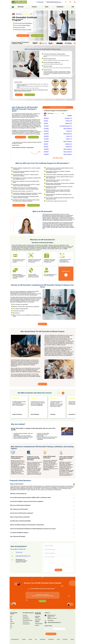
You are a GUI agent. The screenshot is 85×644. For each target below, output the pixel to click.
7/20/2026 (46, 139)
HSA (11, 625)
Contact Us (72, 639)
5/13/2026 (46, 129)
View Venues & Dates (23, 36)
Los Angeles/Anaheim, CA (66, 126)
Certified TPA (37, 625)
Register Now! (42, 601)
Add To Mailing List (51, 639)
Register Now (19, 95)
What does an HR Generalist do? (41, 494)
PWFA (11, 620)
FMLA (11, 616)
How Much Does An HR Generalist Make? (41, 521)
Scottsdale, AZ (68, 144)
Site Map (58, 639)
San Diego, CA (68, 118)
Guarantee (30, 639)
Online (47, 7)
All (11, 628)
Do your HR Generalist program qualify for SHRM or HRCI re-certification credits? (41, 498)
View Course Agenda (37, 36)
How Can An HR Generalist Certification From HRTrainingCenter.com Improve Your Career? (41, 529)
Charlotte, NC (69, 147)
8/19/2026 (46, 152)
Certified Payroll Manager (39, 624)
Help (73, 7)
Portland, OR (69, 121)
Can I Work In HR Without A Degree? (41, 533)
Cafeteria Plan (12, 623)
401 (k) (11, 627)
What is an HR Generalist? (41, 484)
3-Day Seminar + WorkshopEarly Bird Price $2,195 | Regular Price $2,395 (43, 595)
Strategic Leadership (26, 622)
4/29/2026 (46, 118)
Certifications (60, 7)
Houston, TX (69, 139)
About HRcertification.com (15, 639)
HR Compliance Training (26, 624)
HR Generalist (25, 615)
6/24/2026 (46, 136)
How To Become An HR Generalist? (41, 509)
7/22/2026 (46, 141)
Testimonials (24, 639)
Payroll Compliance (38, 619)
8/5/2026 (46, 144)
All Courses (21, 7)
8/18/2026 (46, 149)
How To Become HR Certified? (41, 537)
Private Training (65, 639)
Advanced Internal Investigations (27, 620)
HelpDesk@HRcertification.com (54, 622)
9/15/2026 (46, 154)
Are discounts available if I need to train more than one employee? (41, 501)
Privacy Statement (42, 639)
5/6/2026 (46, 121)
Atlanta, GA (69, 131)
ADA (11, 618)
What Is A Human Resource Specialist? (41, 517)
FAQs (36, 639)
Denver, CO (69, 136)
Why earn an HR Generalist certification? (41, 505)
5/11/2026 (46, 126)
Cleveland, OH (68, 123)
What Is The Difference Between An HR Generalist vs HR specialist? (41, 525)
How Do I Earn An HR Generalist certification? (41, 513)
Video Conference (68, 129)
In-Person (34, 7)
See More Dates (58, 158)
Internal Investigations (26, 619)
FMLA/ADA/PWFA (25, 617)
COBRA (11, 621)
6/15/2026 (46, 131)
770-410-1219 (51, 620)
